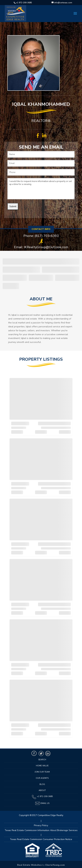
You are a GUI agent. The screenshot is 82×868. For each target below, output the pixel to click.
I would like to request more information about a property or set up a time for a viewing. (41, 189)
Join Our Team (42, 772)
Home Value (42, 766)
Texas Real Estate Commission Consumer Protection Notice (41, 839)
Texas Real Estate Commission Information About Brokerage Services (41, 830)
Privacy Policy (41, 825)
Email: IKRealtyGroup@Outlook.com (41, 247)
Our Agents (42, 778)
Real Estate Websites (29, 865)
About (42, 790)
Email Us (42, 803)
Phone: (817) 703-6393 (41, 236)
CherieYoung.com (55, 865)
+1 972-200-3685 (24, 3)
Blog (42, 784)
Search (42, 760)
